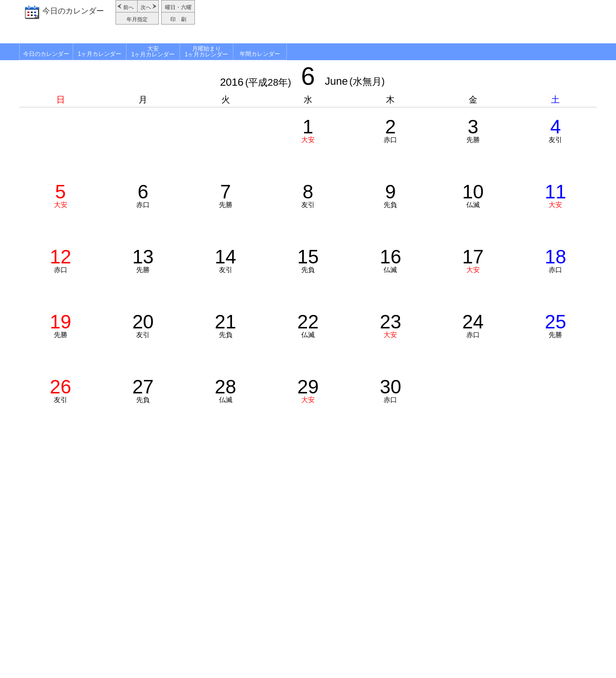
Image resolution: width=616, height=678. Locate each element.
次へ (146, 7)
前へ (128, 7)
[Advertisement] (397, 22)
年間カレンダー (260, 54)
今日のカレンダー (73, 11)
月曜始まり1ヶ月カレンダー (207, 52)
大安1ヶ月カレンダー (153, 52)
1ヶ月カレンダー (100, 54)
